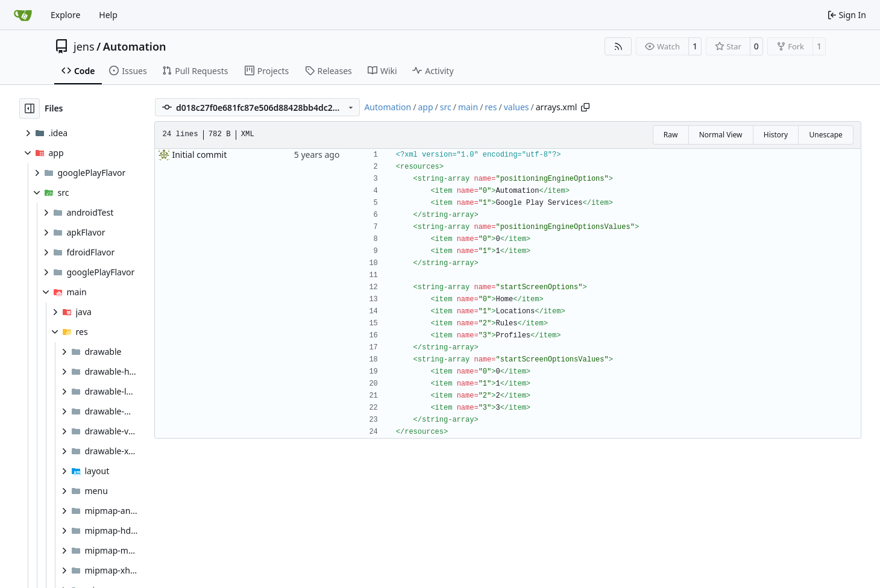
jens (84, 46)
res (491, 107)
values (517, 107)
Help (108, 15)
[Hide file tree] (30, 108)
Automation (135, 46)
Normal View (721, 135)
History (776, 135)
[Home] (23, 15)
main (468, 107)
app (425, 107)
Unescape (825, 135)
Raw (671, 135)
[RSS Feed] (618, 46)
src (446, 107)
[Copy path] (585, 107)
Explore (65, 15)
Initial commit (199, 155)
